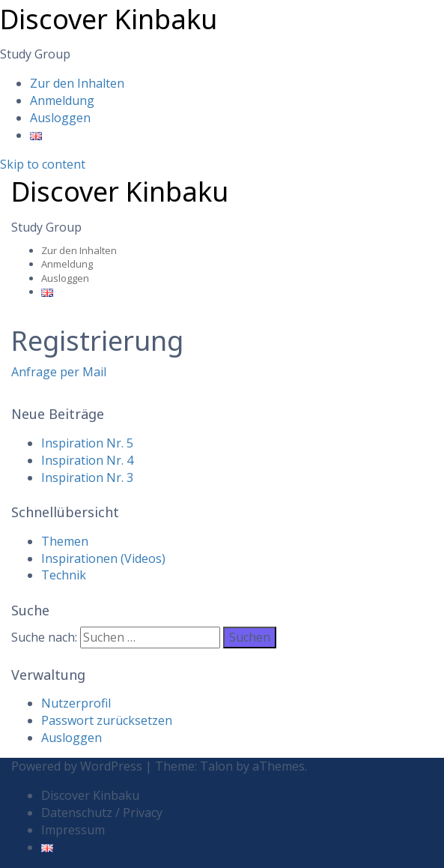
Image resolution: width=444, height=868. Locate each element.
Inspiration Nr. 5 (87, 443)
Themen (65, 541)
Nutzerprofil (76, 703)
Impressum (73, 830)
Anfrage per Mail (59, 372)
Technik (64, 575)
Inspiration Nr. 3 (87, 477)
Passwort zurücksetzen (107, 720)
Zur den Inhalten (77, 83)
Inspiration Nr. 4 (87, 460)
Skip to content (43, 164)
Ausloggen (60, 118)
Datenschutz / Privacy (102, 813)
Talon (216, 766)
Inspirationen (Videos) (103, 558)
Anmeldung (62, 100)
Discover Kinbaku (109, 19)
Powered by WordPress (77, 766)
